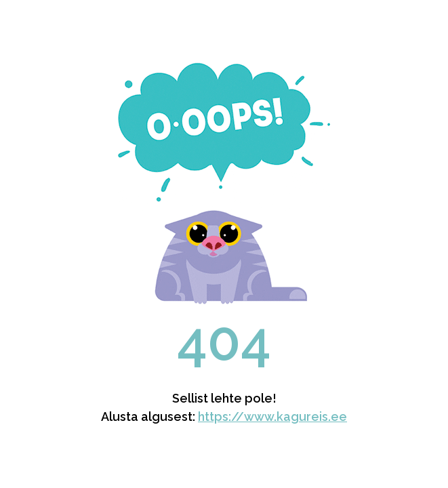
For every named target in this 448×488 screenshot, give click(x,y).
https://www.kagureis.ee (272, 416)
